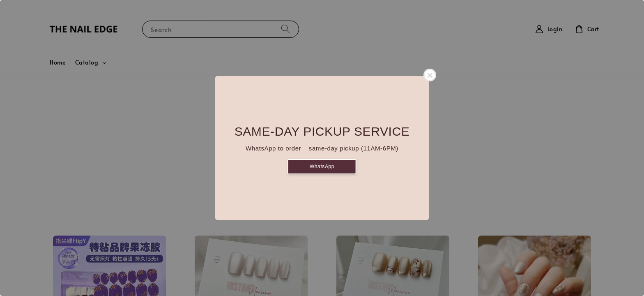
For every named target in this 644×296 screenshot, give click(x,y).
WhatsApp (322, 166)
